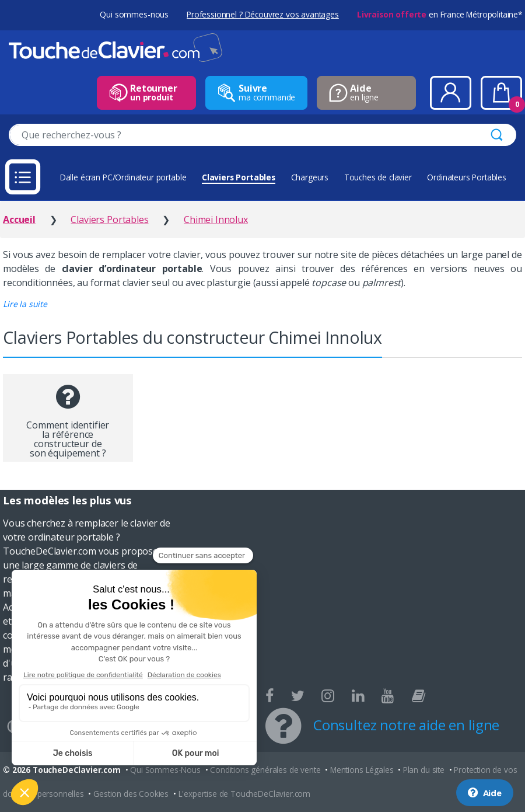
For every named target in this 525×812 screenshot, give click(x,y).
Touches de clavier (378, 177)
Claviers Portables (239, 177)
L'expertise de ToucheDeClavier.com (245, 794)
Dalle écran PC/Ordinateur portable (123, 177)
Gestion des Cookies (131, 794)
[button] (25, 304)
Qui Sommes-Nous (165, 770)
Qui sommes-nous (134, 14)
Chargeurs (310, 177)
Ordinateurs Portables (467, 177)
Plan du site (424, 770)
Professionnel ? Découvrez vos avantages (263, 14)
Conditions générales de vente (265, 770)
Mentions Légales (362, 770)
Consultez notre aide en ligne (406, 725)
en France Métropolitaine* (440, 14)
